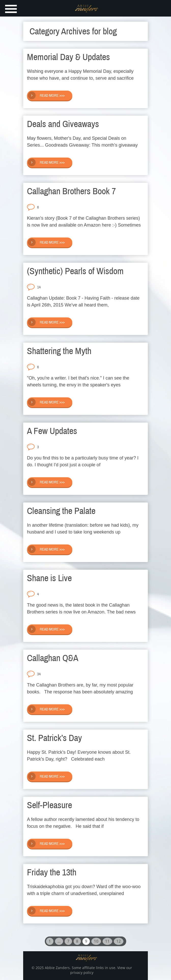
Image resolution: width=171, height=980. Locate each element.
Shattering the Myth (59, 351)
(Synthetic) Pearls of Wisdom (75, 271)
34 (39, 674)
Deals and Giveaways (63, 124)
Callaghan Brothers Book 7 (71, 191)
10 (96, 941)
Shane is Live (49, 578)
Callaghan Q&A (53, 658)
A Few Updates (52, 431)
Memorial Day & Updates (68, 57)
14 (39, 287)
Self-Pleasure (49, 805)
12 (119, 941)
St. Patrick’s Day (54, 738)
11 (107, 941)
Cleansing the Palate (61, 511)
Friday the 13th (52, 872)
